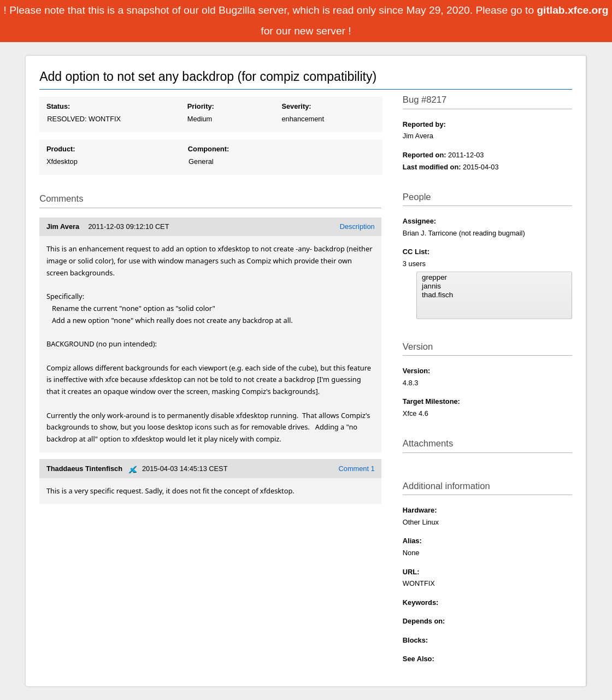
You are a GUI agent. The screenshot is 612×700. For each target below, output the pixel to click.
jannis (494, 286)
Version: (417, 371)
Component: (208, 149)
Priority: (201, 106)
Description (357, 227)
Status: (58, 106)
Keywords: (420, 602)
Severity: (296, 106)
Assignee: (419, 221)
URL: (411, 572)
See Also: (419, 659)
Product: (61, 149)
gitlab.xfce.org (572, 10)
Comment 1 (357, 469)
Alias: (412, 541)
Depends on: (424, 621)
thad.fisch (494, 295)
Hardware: (420, 510)
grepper (494, 278)
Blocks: (415, 640)
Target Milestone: (431, 401)
